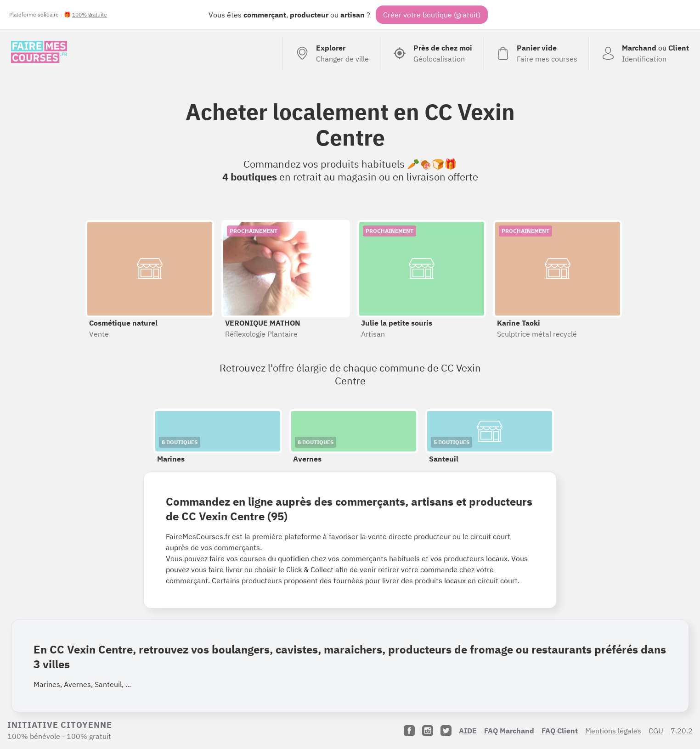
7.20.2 (682, 731)
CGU (656, 731)
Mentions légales (613, 731)
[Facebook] (409, 731)
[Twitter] (446, 731)
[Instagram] (428, 731)
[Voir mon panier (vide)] (536, 53)
